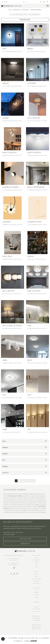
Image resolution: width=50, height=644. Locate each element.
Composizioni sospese (36, 579)
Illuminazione (25, 10)
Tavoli (36, 565)
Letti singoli (36, 595)
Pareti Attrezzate (36, 560)
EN (26, 2)
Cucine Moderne (36, 609)
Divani (36, 574)
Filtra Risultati (25, 20)
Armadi (36, 597)
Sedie (36, 567)
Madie (36, 562)
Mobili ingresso (36, 583)
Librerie (36, 558)
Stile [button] (3, 460)
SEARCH (5, 2)
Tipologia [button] (5, 466)
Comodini (36, 593)
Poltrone (36, 576)
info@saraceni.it (25, 544)
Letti (36, 590)
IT (24, 2)
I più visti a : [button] (6, 473)
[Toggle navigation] (47, 6)
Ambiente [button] (5, 447)
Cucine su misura (36, 611)
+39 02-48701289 (25, 539)
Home (10, 10)
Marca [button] (4, 441)
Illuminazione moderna (36, 10)
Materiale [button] (5, 454)
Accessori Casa (16, 10)
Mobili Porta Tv (36, 581)
